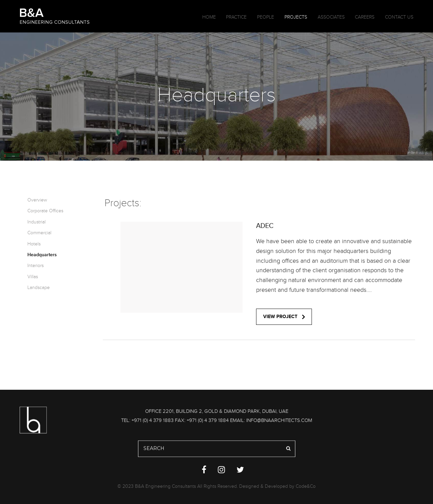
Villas (33, 277)
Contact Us (399, 17)
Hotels (34, 244)
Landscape (39, 287)
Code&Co (306, 486)
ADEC (265, 227)
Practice (236, 17)
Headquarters (42, 255)
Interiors (36, 266)
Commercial (39, 233)
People (266, 17)
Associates (331, 17)
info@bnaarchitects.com (279, 422)
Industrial (37, 222)
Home (209, 17)
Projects (296, 17)
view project (284, 317)
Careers (365, 17)
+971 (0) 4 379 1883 (153, 422)
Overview (37, 200)
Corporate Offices (45, 211)
